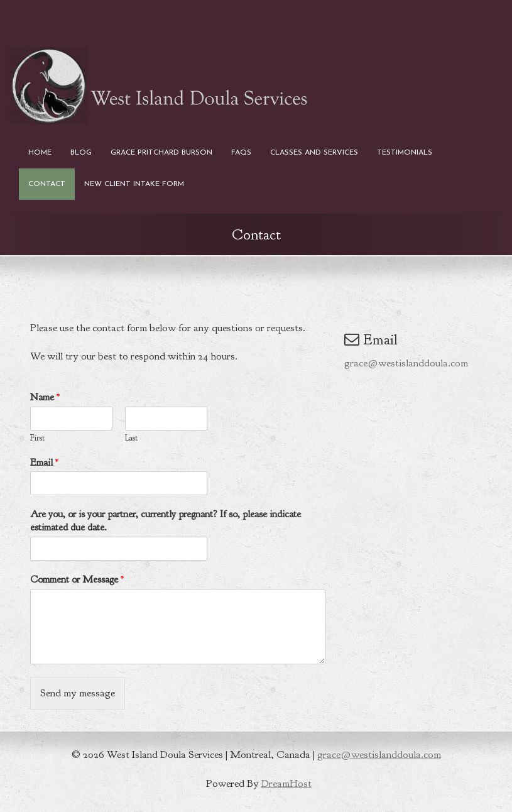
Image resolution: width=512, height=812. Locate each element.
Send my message (78, 693)
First (37, 438)
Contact (47, 184)
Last (131, 438)
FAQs (241, 153)
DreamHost (286, 783)
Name (45, 397)
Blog (81, 153)
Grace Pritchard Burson (161, 153)
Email (44, 463)
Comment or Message (77, 579)
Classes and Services (314, 153)
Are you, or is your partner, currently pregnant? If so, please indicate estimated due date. (166, 521)
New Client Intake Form (134, 184)
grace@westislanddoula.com (406, 363)
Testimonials (405, 153)
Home (40, 153)
